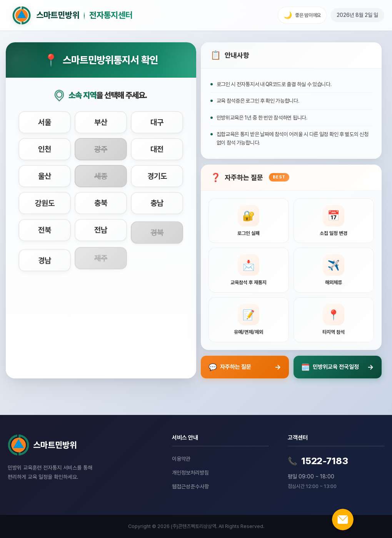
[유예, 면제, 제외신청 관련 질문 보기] (249, 320)
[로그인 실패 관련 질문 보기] (249, 221)
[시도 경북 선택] (157, 230)
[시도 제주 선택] (101, 257)
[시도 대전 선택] (157, 150)
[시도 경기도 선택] (157, 180)
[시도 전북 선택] (45, 231)
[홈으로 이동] (72, 15)
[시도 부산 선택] (101, 122)
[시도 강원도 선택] (45, 207)
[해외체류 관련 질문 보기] (334, 270)
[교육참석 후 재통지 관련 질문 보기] (249, 270)
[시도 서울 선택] (45, 122)
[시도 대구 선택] (157, 122)
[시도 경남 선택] (45, 257)
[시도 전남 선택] (101, 230)
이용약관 (181, 459)
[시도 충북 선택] (101, 207)
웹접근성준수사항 (190, 486)
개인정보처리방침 (190, 473)
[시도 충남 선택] (157, 205)
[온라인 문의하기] (343, 520)
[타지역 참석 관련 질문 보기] (334, 320)
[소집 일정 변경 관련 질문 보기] (334, 221)
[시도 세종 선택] (101, 180)
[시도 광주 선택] (101, 149)
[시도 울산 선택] (45, 178)
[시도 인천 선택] (45, 149)
